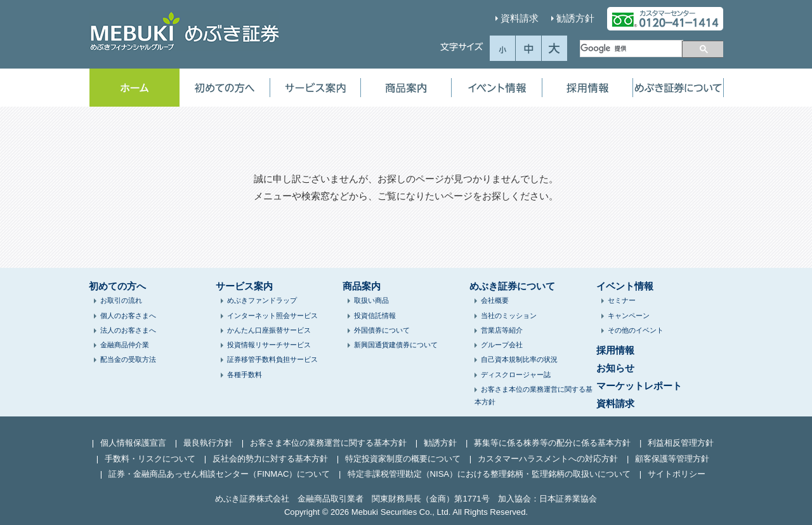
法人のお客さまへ (128, 330)
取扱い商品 (371, 300)
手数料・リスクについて (150, 459)
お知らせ (615, 368)
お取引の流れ (121, 300)
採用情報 (587, 88)
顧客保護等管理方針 (672, 459)
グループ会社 (502, 345)
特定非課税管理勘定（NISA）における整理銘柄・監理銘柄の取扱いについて (489, 474)
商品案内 (406, 88)
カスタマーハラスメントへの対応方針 (548, 459)
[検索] (631, 49)
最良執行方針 (208, 443)
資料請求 (520, 18)
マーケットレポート (639, 386)
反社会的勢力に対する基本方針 (270, 459)
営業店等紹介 (502, 330)
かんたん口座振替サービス (269, 330)
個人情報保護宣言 (133, 443)
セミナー (622, 300)
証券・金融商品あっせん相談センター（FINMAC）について (219, 474)
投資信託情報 (375, 316)
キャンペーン (629, 316)
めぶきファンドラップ (262, 300)
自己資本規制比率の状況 (519, 359)
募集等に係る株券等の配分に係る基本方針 (552, 443)
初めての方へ (225, 88)
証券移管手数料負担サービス (272, 359)
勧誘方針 (575, 18)
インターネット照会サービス (272, 316)
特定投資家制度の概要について (403, 459)
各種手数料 (245, 375)
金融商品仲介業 (125, 345)
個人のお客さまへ (128, 316)
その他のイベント (636, 330)
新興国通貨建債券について (396, 345)
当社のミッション (509, 316)
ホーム (134, 88)
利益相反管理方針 (681, 443)
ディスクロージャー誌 (516, 375)
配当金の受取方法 (128, 359)
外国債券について (382, 330)
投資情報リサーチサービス (269, 345)
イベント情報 (497, 88)
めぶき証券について (678, 88)
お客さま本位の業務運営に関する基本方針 (328, 443)
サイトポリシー (677, 474)
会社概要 (495, 300)
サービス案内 (315, 88)
